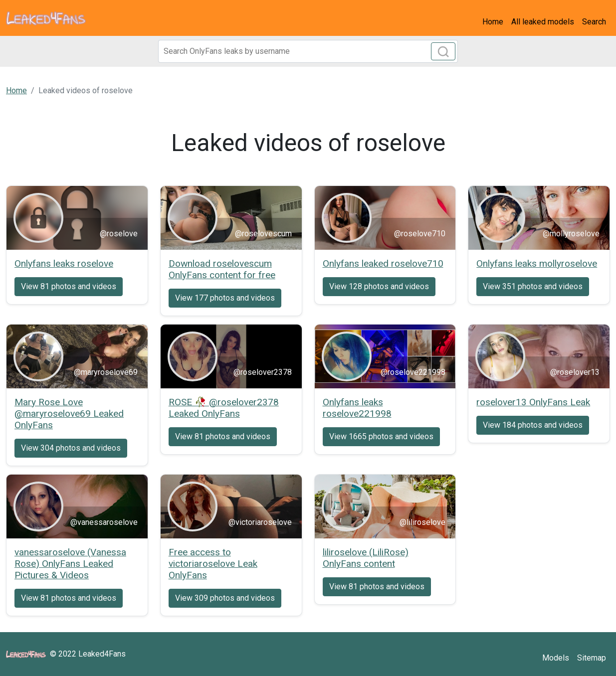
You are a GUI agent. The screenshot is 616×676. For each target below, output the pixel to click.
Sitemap (592, 658)
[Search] (308, 51)
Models (556, 658)
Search (594, 22)
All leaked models (543, 22)
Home (493, 22)
